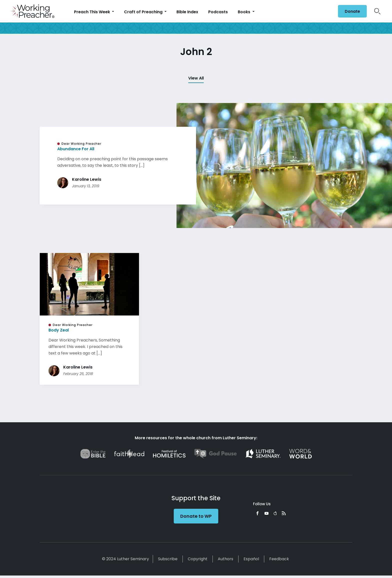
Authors (225, 559)
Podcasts (218, 12)
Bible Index (187, 12)
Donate (352, 11)
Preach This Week (92, 12)
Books (244, 12)
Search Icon (377, 11)
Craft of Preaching (144, 12)
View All (196, 78)
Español (251, 559)
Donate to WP (196, 516)
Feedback (279, 559)
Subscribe (168, 559)
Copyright (198, 559)
